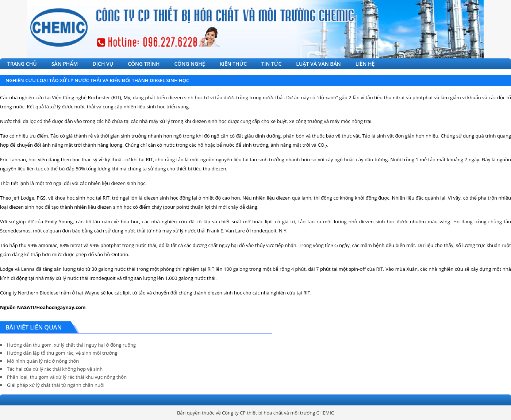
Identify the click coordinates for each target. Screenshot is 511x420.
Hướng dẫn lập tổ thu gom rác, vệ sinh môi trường (62, 353)
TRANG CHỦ (22, 64)
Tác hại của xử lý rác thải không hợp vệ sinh (55, 369)
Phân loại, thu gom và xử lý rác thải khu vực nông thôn (67, 377)
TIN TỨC (271, 64)
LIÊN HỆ (365, 64)
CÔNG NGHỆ (189, 64)
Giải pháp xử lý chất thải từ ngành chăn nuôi (56, 385)
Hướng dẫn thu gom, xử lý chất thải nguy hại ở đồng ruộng (71, 345)
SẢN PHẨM (65, 64)
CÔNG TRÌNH (144, 64)
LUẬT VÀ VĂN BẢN (318, 64)
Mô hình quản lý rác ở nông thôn (43, 361)
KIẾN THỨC (233, 64)
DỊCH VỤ (103, 64)
